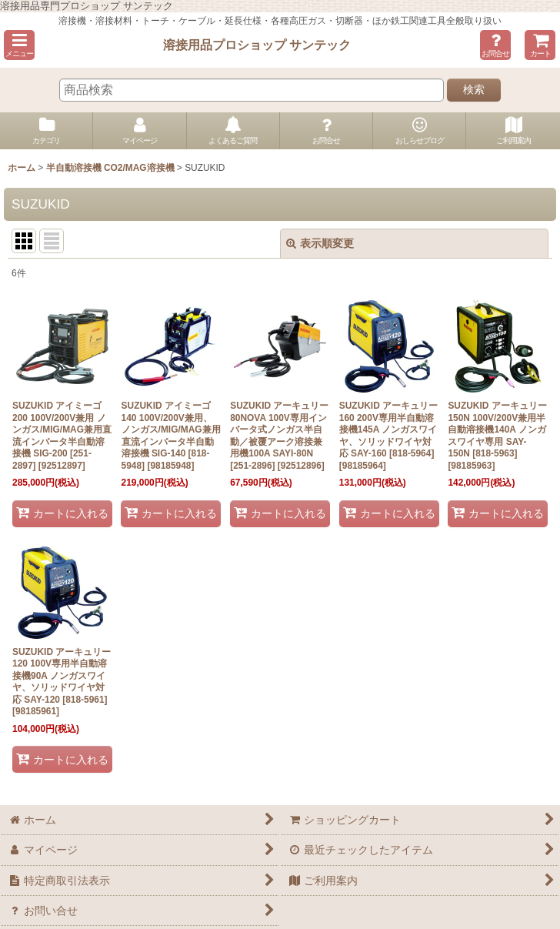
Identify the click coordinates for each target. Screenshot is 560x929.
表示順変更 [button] (320, 243)
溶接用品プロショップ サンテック (257, 45)
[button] (19, 45)
